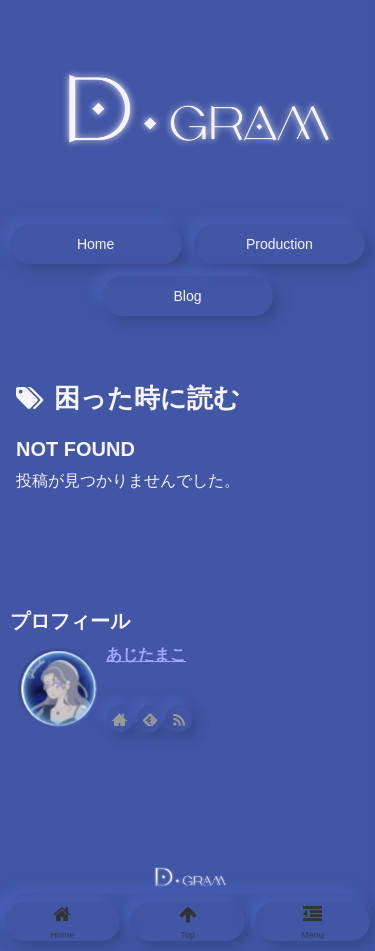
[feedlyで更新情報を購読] (149, 718)
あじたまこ (146, 654)
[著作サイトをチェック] (120, 718)
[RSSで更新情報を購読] (179, 718)
